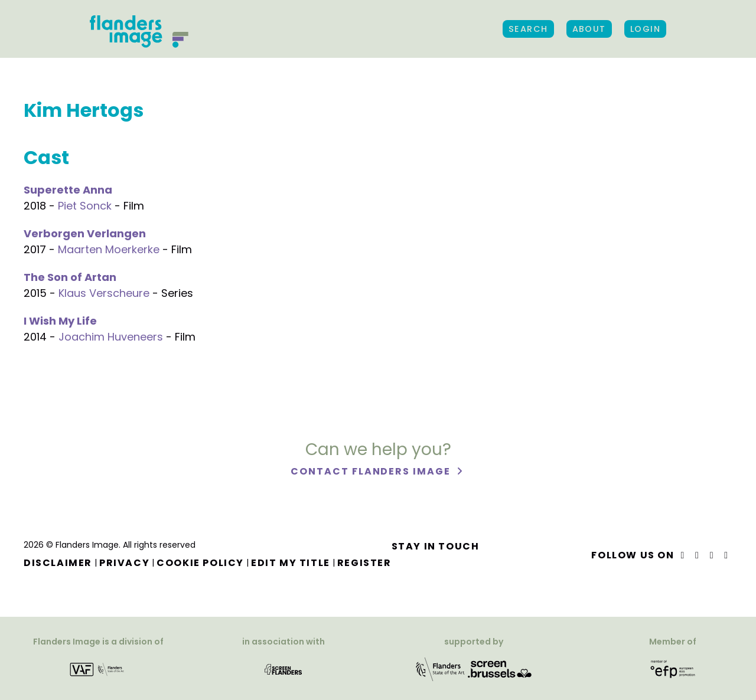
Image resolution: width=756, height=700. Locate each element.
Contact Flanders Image (372, 471)
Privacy (124, 563)
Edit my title (291, 563)
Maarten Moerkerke (109, 249)
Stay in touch (436, 546)
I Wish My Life (60, 321)
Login (645, 29)
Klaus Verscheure (104, 293)
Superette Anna (68, 190)
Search (528, 29)
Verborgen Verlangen (85, 233)
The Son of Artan (70, 277)
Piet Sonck (85, 206)
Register (364, 563)
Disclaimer (58, 563)
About (589, 29)
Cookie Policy (200, 563)
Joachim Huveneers (111, 337)
